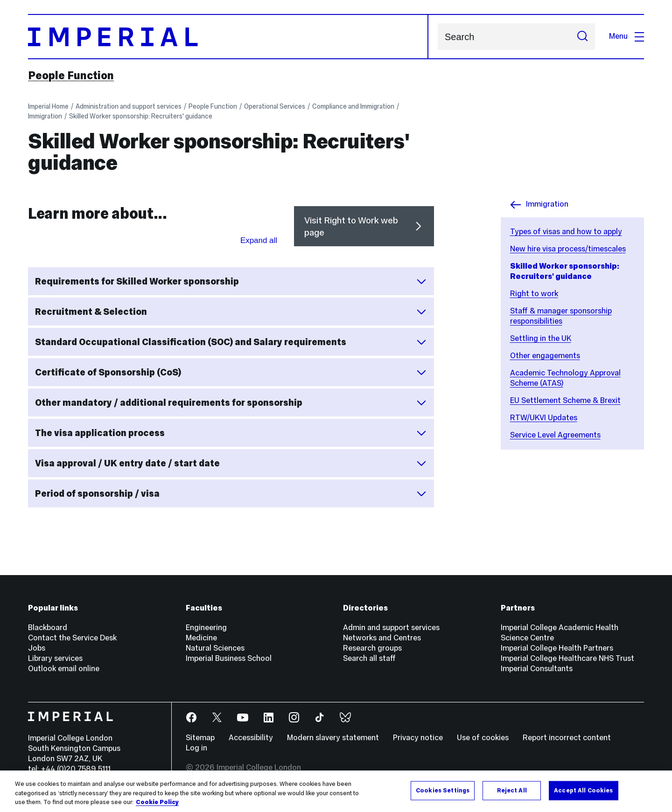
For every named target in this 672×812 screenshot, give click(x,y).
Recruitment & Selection (231, 312)
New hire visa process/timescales (568, 249)
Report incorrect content (567, 738)
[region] (336, 791)
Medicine (201, 638)
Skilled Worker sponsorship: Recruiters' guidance (141, 116)
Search (437, 37)
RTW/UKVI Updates (544, 418)
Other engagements (545, 356)
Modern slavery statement (333, 738)
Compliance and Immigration (353, 106)
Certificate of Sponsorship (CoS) (231, 372)
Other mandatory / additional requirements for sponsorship (231, 403)
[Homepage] (228, 37)
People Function (71, 76)
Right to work (534, 294)
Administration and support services (129, 106)
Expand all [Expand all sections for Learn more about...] (259, 240)
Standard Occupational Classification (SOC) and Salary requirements (231, 342)
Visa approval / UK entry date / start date (231, 463)
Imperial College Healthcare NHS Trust (567, 658)
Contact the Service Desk (72, 638)
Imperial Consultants (537, 669)
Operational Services (275, 106)
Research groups (372, 648)
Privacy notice (418, 738)
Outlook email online (64, 669)
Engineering (206, 628)
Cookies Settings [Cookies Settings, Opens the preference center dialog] (443, 790)
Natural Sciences (215, 648)
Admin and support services (391, 628)
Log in (196, 748)
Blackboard (48, 628)
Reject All (512, 790)
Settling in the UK (541, 338)
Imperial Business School (229, 658)
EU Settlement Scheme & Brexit (565, 400)
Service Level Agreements (555, 435)
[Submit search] (582, 37)
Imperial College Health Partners (557, 648)
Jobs (37, 648)
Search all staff (369, 658)
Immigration (45, 116)
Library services (55, 658)
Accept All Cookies (583, 790)
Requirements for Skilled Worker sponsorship (231, 281)
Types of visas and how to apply (566, 232)
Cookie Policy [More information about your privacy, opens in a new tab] (157, 802)
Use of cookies (483, 738)
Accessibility (251, 738)
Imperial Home (48, 106)
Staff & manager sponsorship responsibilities (561, 316)
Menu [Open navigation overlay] (626, 36)
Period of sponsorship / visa (231, 493)
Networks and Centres (382, 638)
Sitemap (200, 738)
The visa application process (231, 433)
